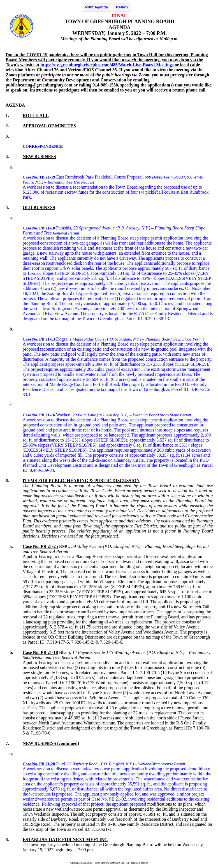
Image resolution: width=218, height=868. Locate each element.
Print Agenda (96, 7)
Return (122, 7)
